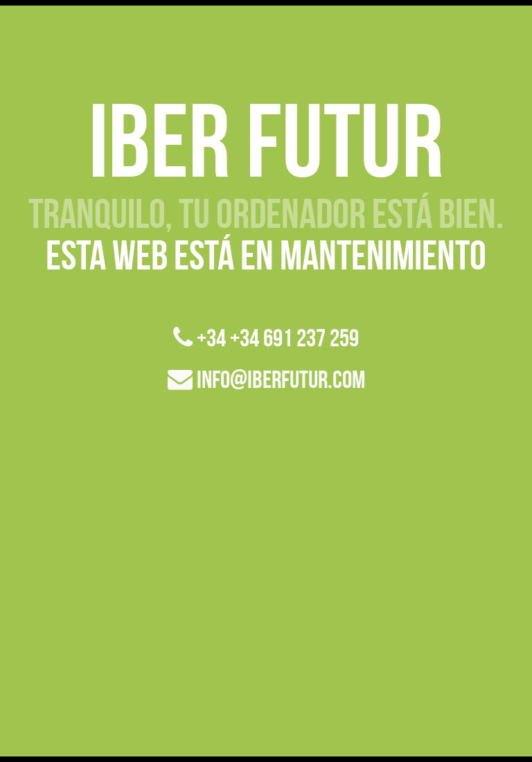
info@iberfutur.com (266, 379)
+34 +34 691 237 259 (266, 338)
